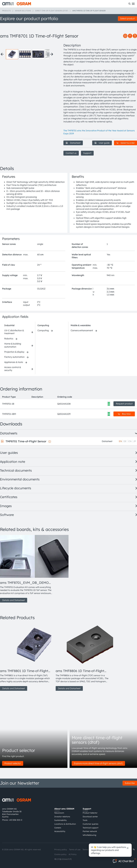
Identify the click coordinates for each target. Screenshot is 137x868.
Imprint (101, 850)
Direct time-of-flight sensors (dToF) (52, 11)
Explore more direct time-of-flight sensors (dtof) (98, 763)
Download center (90, 817)
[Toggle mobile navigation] (133, 4)
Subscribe (130, 783)
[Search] (130, 4)
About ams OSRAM (64, 809)
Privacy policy (61, 850)
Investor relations (62, 817)
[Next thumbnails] (52, 54)
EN (120, 441)
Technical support (91, 828)
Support (87, 153)
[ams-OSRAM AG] (17, 4)
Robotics (9, 339)
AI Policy (73, 854)
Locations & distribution (65, 824)
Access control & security (13, 369)
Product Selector (90, 813)
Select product (127, 18)
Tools (85, 820)
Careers (58, 828)
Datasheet (73, 143)
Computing (43, 325)
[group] (27, 569)
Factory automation (14, 357)
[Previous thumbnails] (2, 54)
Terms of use (75, 850)
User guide (102, 143)
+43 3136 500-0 (15, 820)
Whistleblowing (89, 835)
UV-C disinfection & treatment (14, 332)
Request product (124, 404)
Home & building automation (13, 345)
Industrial (9, 325)
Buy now (124, 414)
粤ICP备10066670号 (63, 859)
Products (6, 11)
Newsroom (59, 813)
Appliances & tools (14, 362)
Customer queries (91, 824)
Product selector (13, 763)
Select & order (125, 143)
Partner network (90, 831)
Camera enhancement (82, 330)
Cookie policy (60, 854)
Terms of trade (89, 850)
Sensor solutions (23, 11)
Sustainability (60, 820)
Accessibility (60, 831)
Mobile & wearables (81, 325)
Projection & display (14, 352)
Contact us (71, 153)
